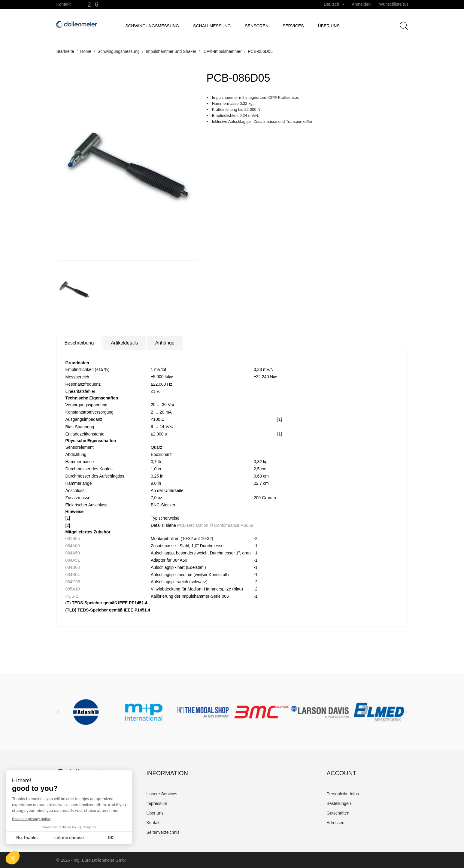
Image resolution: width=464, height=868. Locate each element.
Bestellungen (339, 803)
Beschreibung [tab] (79, 343)
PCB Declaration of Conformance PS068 (215, 525)
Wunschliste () (393, 4)
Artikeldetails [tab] (124, 343)
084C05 (73, 582)
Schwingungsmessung (152, 26)
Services (293, 26)
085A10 (73, 589)
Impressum (157, 803)
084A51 (73, 560)
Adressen (336, 823)
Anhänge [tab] (165, 343)
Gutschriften (338, 813)
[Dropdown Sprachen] (334, 5)
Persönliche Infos (343, 794)
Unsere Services (162, 794)
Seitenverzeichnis (163, 832)
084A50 (73, 553)
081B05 (73, 539)
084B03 (73, 567)
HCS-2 (72, 596)
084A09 (73, 546)
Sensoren (257, 26)
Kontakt (64, 4)
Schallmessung (212, 26)
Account (342, 773)
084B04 (73, 575)
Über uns (329, 26)
